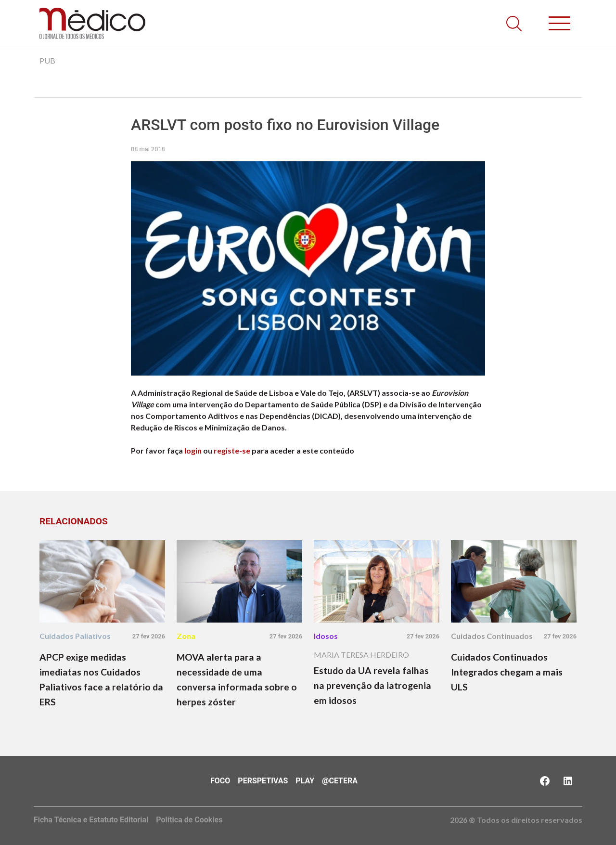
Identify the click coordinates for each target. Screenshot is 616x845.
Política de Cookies (189, 820)
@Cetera (340, 781)
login (193, 450)
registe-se (232, 450)
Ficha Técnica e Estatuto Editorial (91, 820)
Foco (220, 781)
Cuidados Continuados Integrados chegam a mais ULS (507, 672)
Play (305, 781)
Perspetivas (263, 781)
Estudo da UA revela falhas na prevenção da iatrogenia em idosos (372, 685)
